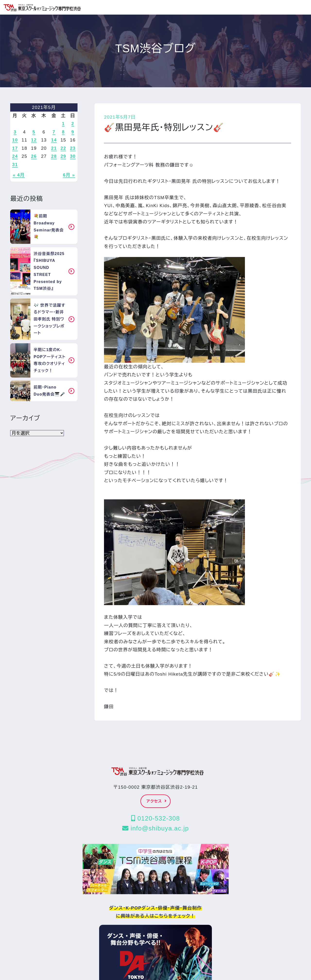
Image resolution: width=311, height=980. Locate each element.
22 (63, 148)
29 (63, 156)
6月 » (69, 175)
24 (15, 156)
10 (15, 140)
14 (54, 140)
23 (73, 148)
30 (73, 156)
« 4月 (19, 175)
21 (54, 148)
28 (54, 156)
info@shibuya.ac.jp (155, 828)
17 (15, 148)
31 (15, 164)
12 (34, 140)
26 (34, 156)
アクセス (157, 801)
